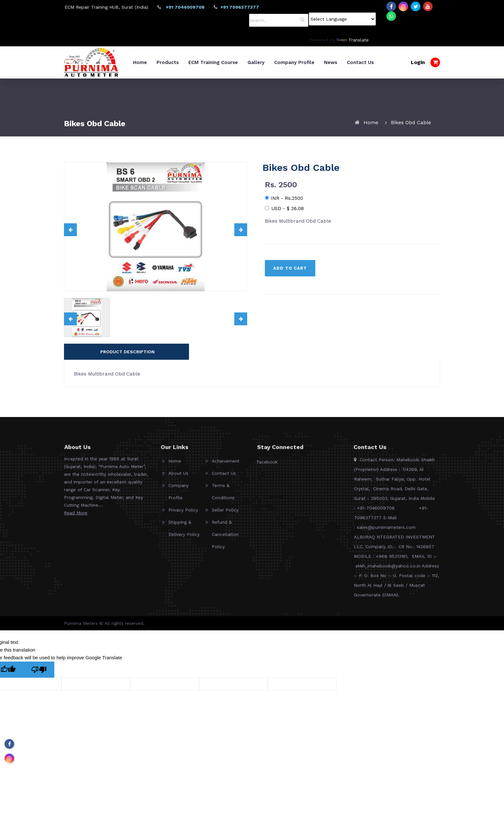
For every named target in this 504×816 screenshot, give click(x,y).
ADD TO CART (290, 300)
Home (172, 62)
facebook (267, 497)
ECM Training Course (245, 62)
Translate (353, 40)
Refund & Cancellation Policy (225, 570)
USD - (284, 241)
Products (200, 62)
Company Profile (326, 62)
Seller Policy (225, 545)
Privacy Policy (183, 545)
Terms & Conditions (223, 527)
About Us (178, 509)
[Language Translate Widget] (342, 19)
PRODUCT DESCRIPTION (127, 384)
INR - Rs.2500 (284, 230)
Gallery (288, 62)
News (363, 62)
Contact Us (392, 62)
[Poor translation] (39, 702)
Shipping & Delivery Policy (184, 564)
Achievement (226, 496)
